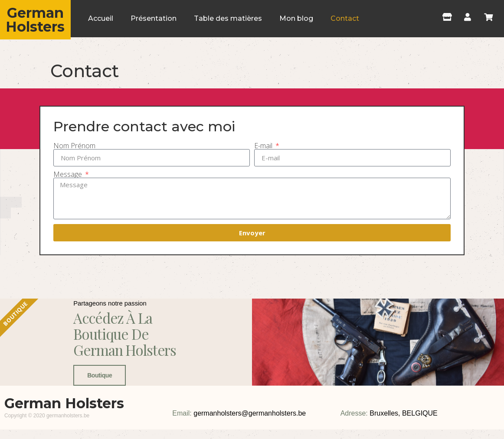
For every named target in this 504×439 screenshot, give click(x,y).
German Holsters (35, 20)
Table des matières (228, 18)
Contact (345, 18)
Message (69, 174)
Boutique (97, 413)
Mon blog (296, 18)
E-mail (264, 146)
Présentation (154, 18)
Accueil (101, 18)
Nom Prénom (74, 146)
